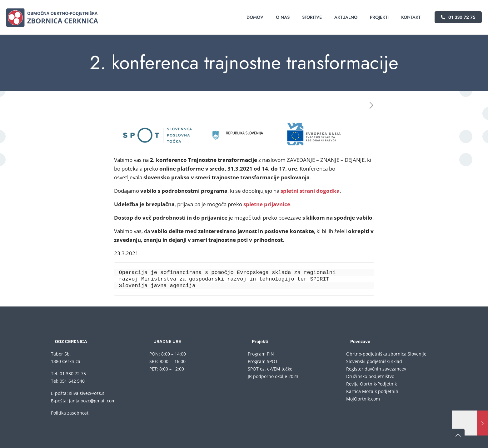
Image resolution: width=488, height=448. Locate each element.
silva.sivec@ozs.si (87, 393)
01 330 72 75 (458, 17)
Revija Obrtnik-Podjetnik (371, 384)
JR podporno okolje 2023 (273, 376)
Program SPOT (263, 361)
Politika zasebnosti (70, 413)
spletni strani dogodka (310, 191)
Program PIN (261, 354)
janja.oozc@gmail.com (92, 401)
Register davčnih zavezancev (376, 369)
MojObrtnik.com (363, 399)
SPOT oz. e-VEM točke (270, 369)
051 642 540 (72, 381)
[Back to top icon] (458, 435)
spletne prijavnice (267, 204)
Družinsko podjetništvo (370, 376)
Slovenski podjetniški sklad (374, 361)
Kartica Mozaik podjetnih (372, 391)
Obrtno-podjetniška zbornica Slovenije (386, 354)
